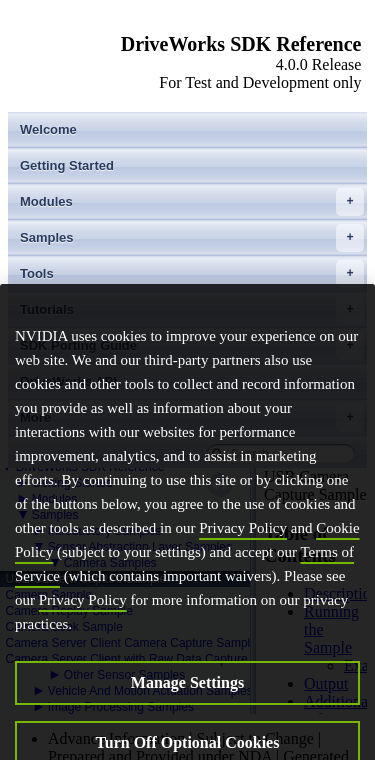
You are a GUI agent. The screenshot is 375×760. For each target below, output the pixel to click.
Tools (192, 274)
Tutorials (192, 310)
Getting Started (67, 165)
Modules (192, 202)
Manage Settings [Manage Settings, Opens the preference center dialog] (187, 714)
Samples (192, 238)
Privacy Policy (243, 560)
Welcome (48, 129)
